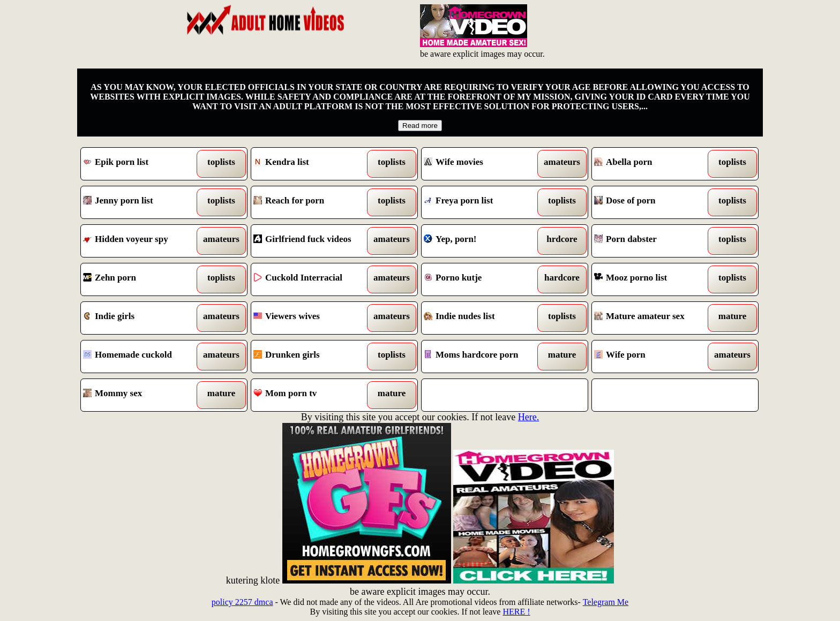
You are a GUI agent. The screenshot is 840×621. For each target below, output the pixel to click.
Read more (420, 126)
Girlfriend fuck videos (313, 241)
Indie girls (143, 318)
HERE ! (516, 612)
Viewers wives (313, 318)
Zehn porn (143, 279)
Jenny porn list (143, 202)
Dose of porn (654, 202)
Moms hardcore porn (483, 357)
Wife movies (483, 164)
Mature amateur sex (654, 318)
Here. (528, 417)
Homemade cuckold (143, 357)
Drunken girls (313, 357)
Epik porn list (143, 164)
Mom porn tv (313, 395)
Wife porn (654, 357)
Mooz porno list (654, 279)
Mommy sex (143, 395)
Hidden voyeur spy (143, 241)
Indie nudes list (483, 318)
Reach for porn (313, 202)
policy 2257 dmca (242, 602)
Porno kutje (483, 279)
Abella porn (654, 164)
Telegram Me (606, 602)
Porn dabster (654, 241)
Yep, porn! (483, 241)
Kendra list (313, 164)
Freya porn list (483, 202)
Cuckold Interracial (313, 279)
